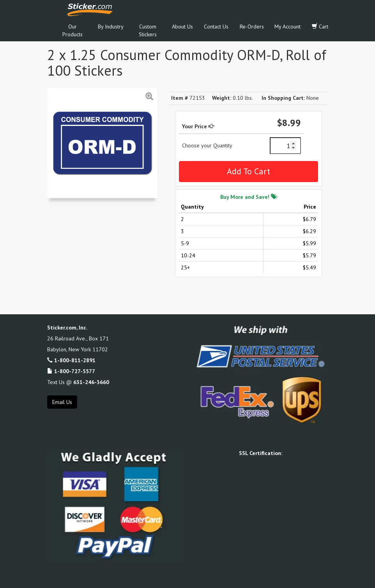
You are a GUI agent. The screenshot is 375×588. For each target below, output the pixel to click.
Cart (320, 27)
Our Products (73, 30)
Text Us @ (78, 382)
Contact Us (216, 27)
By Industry (111, 27)
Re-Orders (252, 27)
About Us (182, 27)
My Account (287, 27)
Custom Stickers (148, 30)
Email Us (62, 402)
